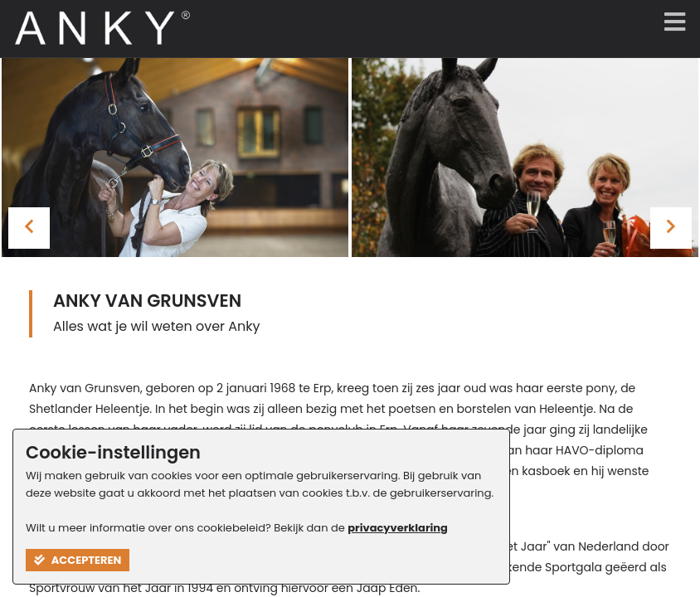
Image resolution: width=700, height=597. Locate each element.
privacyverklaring (398, 528)
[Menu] (671, 23)
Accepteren (78, 560)
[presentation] (29, 228)
